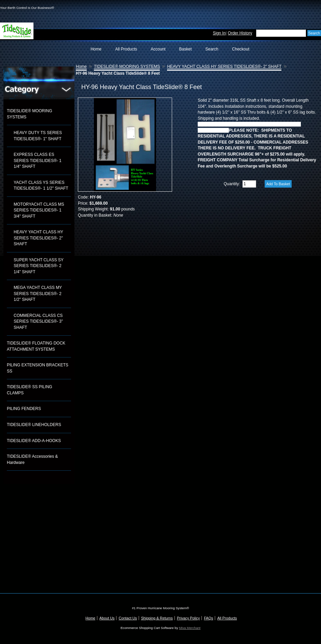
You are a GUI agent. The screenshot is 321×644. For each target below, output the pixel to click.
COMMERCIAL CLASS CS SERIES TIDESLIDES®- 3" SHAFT (38, 321)
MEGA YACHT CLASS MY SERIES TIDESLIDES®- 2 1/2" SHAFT (38, 294)
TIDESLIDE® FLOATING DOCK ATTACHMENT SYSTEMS (36, 346)
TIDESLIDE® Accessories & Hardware (32, 459)
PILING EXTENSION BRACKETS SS (38, 368)
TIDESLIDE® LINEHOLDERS (34, 425)
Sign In (219, 33)
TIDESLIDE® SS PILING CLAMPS (30, 390)
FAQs (208, 618)
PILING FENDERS (24, 409)
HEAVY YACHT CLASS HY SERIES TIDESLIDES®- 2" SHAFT (38, 238)
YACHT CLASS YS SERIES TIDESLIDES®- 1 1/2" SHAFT (41, 186)
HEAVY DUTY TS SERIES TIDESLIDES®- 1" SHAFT (38, 136)
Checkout (241, 49)
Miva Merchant (190, 628)
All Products (126, 49)
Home (96, 49)
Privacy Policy (188, 618)
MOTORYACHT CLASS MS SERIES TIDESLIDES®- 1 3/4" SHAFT (39, 210)
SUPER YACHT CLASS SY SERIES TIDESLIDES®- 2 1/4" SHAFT (39, 266)
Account (158, 49)
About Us (107, 618)
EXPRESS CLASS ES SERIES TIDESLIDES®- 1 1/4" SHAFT (38, 160)
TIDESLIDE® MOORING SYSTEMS (30, 114)
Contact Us (128, 618)
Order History (240, 33)
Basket (186, 49)
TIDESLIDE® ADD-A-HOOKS (34, 441)
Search (212, 49)
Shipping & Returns (157, 618)
